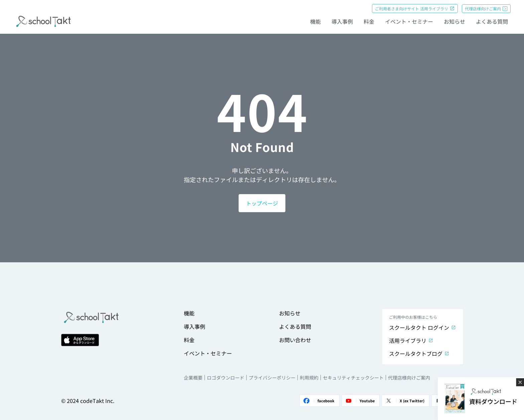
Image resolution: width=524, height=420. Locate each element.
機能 (315, 21)
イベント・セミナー (409, 21)
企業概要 (193, 378)
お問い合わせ (295, 340)
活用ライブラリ (411, 340)
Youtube (359, 401)
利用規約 (309, 378)
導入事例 (342, 21)
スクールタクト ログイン (422, 327)
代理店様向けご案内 (486, 9)
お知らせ (454, 21)
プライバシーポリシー (272, 378)
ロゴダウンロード (226, 378)
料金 (369, 21)
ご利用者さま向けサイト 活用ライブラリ (415, 9)
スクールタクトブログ (419, 354)
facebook (318, 401)
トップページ (262, 203)
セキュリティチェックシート (353, 378)
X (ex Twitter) (404, 401)
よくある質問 (492, 21)
